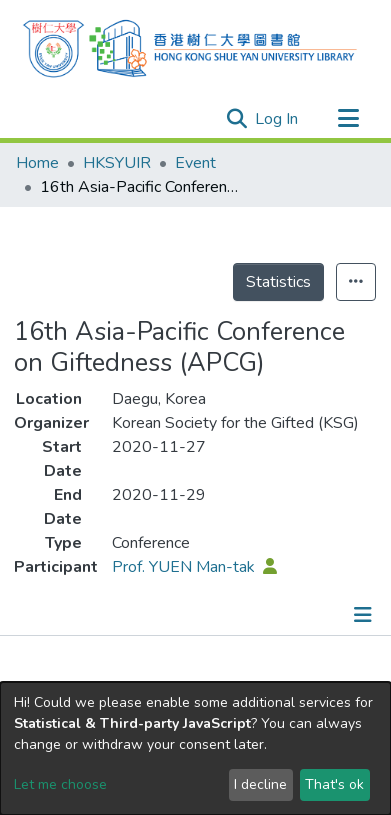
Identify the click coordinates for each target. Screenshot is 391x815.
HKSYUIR (117, 163)
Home (37, 163)
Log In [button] (277, 119)
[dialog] (195, 748)
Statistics (278, 282)
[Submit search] (236, 119)
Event (195, 163)
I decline (260, 784)
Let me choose (60, 784)
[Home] (190, 46)
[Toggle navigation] (348, 119)
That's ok (334, 784)
